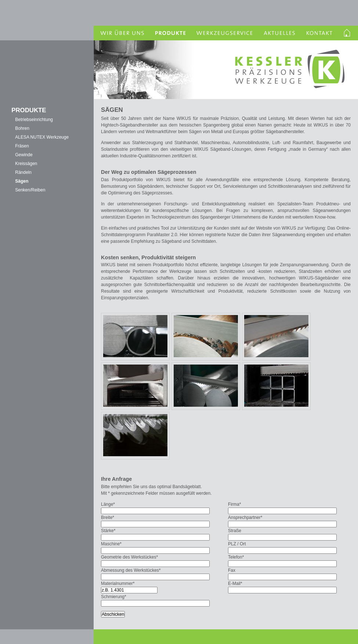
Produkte (170, 33)
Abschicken (113, 614)
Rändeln (23, 172)
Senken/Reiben (30, 190)
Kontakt (319, 33)
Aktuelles (280, 33)
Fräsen (22, 146)
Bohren (22, 128)
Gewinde (24, 155)
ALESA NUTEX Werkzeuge (42, 137)
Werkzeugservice (225, 33)
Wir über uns (121, 33)
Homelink (348, 33)
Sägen (22, 181)
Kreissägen (26, 164)
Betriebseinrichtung (34, 120)
